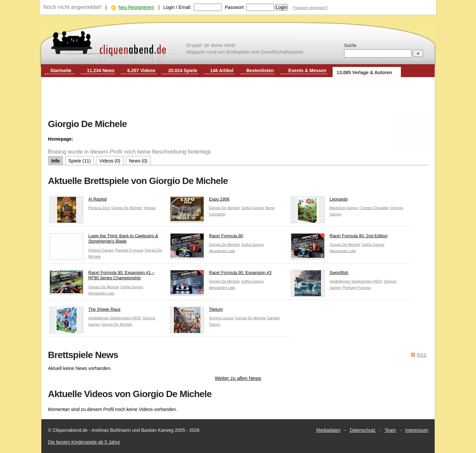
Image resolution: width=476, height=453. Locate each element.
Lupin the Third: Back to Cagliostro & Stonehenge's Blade (104, 240)
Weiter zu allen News (238, 378)
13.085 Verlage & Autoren (365, 72)
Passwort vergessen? (310, 8)
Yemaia (149, 208)
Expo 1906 (200, 201)
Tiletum (197, 311)
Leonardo (319, 201)
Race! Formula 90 (207, 237)
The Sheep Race (85, 311)
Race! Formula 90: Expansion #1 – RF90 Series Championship (102, 277)
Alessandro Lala (222, 251)
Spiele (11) (80, 161)
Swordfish (320, 274)
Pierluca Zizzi (99, 208)
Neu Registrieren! (136, 7)
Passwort (234, 7)
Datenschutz (363, 430)
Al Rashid (78, 201)
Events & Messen (307, 70)
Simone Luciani (221, 318)
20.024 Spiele (183, 70)
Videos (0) (110, 161)
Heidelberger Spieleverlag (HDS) (356, 281)
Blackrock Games (344, 208)
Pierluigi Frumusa (129, 250)
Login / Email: (177, 7)
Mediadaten (328, 430)
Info (56, 161)
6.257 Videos (141, 70)
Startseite (61, 70)
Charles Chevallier (374, 208)
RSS (422, 355)
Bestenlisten (260, 70)
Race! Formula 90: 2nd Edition (339, 237)
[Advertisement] (238, 99)
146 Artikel (222, 70)
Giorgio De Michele (127, 208)
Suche (350, 45)
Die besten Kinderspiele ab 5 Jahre (84, 442)
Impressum (417, 430)
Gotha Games (252, 208)
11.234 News (101, 70)
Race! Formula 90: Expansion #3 (221, 274)
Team (390, 430)
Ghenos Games (101, 250)
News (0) (138, 161)
